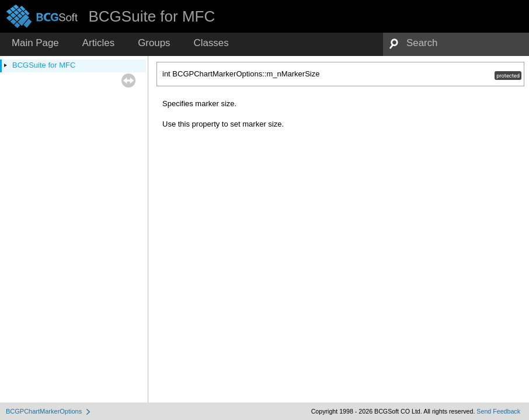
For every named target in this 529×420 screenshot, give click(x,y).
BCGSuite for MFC (44, 65)
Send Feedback (498, 411)
